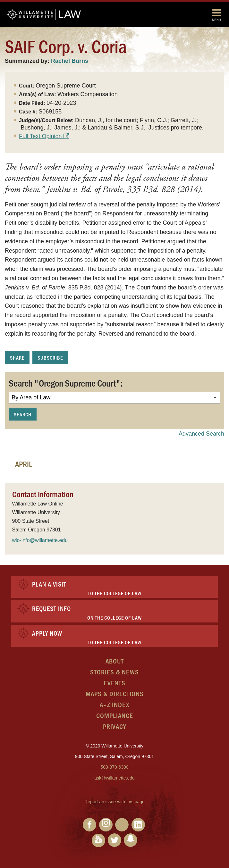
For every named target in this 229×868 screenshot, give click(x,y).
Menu (216, 15)
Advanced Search (201, 434)
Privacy (115, 726)
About (115, 661)
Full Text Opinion (40, 136)
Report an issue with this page (115, 802)
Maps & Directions (115, 693)
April (24, 464)
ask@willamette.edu (115, 778)
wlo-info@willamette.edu (40, 540)
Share (17, 358)
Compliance (115, 715)
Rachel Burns (70, 61)
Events (115, 683)
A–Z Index (115, 704)
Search (23, 414)
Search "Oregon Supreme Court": (66, 383)
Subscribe (50, 358)
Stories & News (115, 672)
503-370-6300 (114, 767)
